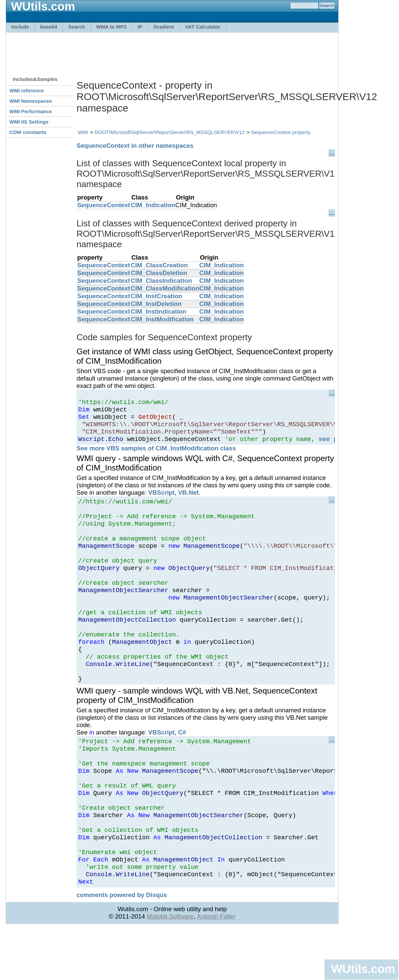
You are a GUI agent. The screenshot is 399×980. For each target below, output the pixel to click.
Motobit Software (170, 969)
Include (20, 27)
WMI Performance (31, 111)
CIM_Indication (153, 205)
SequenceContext (104, 205)
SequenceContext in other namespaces (135, 146)
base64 (49, 27)
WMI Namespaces (31, 101)
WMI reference (27, 91)
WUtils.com (363, 969)
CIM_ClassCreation (159, 265)
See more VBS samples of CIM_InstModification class (156, 455)
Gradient (164, 27)
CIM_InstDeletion (156, 304)
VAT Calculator (203, 27)
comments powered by (122, 947)
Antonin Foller (216, 969)
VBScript (162, 500)
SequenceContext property (281, 132)
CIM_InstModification (162, 319)
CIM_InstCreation (157, 296)
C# (182, 765)
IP (140, 27)
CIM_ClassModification (165, 288)
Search (77, 27)
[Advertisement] (172, 51)
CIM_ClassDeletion (159, 273)
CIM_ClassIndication (161, 281)
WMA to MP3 (111, 27)
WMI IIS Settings (29, 122)
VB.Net (188, 500)
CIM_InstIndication (159, 311)
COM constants (28, 132)
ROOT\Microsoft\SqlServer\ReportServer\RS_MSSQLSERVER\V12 (170, 132)
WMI (83, 132)
